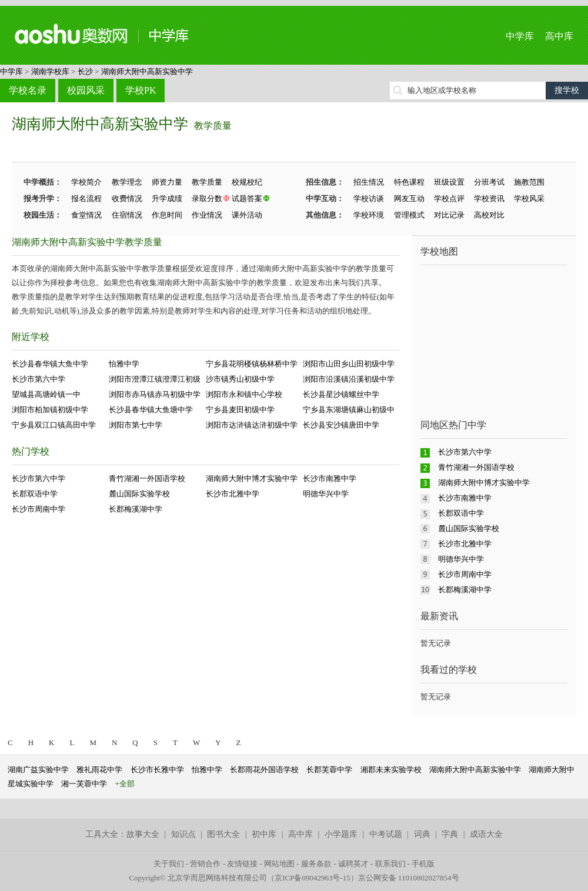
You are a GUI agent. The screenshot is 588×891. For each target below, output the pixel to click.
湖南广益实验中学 (38, 770)
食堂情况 (86, 215)
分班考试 (489, 182)
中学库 (520, 36)
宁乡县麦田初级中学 (240, 410)
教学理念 (127, 182)
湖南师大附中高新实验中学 (147, 71)
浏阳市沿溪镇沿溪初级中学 (349, 379)
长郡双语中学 (35, 494)
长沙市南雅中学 (330, 478)
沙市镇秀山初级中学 (240, 379)
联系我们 (390, 864)
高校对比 (489, 215)
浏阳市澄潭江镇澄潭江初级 (155, 379)
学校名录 (28, 90)
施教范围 (529, 182)
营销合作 (205, 864)
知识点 (183, 834)
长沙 (85, 71)
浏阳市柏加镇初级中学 (50, 410)
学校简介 (86, 182)
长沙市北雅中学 (233, 494)
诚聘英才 (353, 864)
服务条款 (316, 864)
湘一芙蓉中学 (84, 784)
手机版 (423, 864)
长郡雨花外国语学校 (264, 770)
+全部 (125, 784)
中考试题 (386, 834)
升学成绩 (167, 198)
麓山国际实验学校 (139, 494)
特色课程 (409, 182)
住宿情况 (127, 215)
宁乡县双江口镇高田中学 (54, 425)
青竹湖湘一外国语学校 (147, 478)
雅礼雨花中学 (99, 770)
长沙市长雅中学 (157, 770)
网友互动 (409, 198)
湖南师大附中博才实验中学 (252, 478)
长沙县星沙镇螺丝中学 (341, 394)
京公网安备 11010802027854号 (409, 878)
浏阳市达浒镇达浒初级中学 (252, 425)
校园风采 (86, 90)
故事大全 (143, 834)
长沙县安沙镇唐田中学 (341, 425)
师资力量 (167, 182)
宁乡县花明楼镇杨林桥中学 (252, 364)
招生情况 (369, 182)
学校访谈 (369, 198)
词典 (422, 834)
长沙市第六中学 (39, 379)
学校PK (141, 90)
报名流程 (86, 198)
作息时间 (167, 215)
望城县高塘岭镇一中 (46, 394)
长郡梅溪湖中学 (136, 509)
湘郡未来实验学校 (391, 770)
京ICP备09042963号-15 (313, 878)
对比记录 (449, 215)
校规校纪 (247, 182)
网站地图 (279, 864)
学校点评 (449, 198)
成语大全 (486, 834)
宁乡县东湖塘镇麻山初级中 (349, 410)
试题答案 (247, 198)
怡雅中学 (124, 364)
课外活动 (247, 215)
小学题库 (341, 834)
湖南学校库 (50, 71)
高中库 (559, 36)
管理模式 (409, 215)
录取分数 (207, 198)
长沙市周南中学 (39, 509)
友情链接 (242, 864)
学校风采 (529, 198)
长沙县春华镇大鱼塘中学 (151, 410)
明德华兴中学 (326, 494)
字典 (450, 834)
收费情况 (127, 198)
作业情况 (207, 215)
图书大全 (223, 834)
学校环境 (369, 215)
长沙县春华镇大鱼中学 (50, 364)
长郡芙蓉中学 (329, 770)
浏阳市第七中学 (136, 425)
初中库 (264, 834)
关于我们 (169, 864)
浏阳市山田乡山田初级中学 (349, 364)
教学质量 (213, 126)
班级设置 (449, 182)
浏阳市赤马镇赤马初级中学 (155, 394)
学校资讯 (489, 198)
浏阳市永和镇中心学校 (244, 394)
